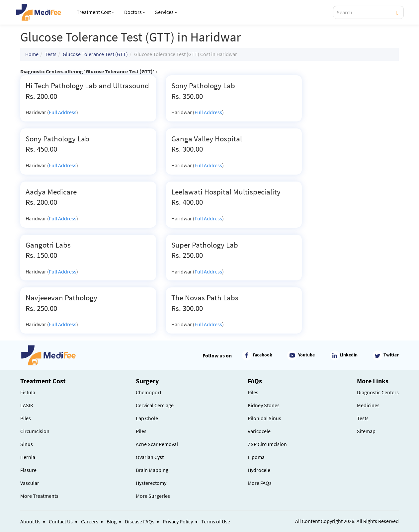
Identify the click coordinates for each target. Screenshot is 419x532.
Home (32, 54)
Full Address (63, 112)
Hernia (28, 457)
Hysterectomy (151, 483)
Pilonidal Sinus (264, 418)
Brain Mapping (152, 470)
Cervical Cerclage (155, 405)
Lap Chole (147, 418)
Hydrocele (259, 470)
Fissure (28, 470)
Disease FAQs (140, 521)
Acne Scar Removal (157, 444)
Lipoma (256, 457)
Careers (90, 521)
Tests (51, 54)
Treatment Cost (96, 12)
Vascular (30, 483)
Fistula (28, 392)
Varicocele (259, 431)
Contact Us (61, 521)
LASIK (27, 405)
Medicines (368, 405)
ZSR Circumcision (267, 444)
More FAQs (260, 483)
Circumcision (35, 431)
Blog (112, 521)
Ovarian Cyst (150, 457)
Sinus (27, 444)
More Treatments (39, 496)
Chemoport (149, 392)
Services (166, 12)
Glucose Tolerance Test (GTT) (95, 54)
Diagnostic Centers (378, 392)
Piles (26, 418)
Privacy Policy (178, 521)
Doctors (135, 12)
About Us (30, 521)
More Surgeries (153, 496)
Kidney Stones (264, 405)
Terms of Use (216, 521)
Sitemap (366, 431)
